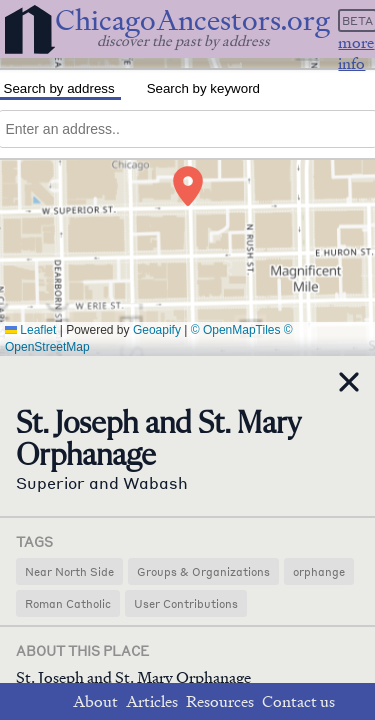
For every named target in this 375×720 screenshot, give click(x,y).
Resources (220, 701)
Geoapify (157, 330)
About (95, 701)
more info (356, 53)
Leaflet (30, 330)
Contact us (298, 701)
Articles (152, 701)
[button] (188, 186)
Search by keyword (203, 88)
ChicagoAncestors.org (192, 20)
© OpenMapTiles (236, 330)
